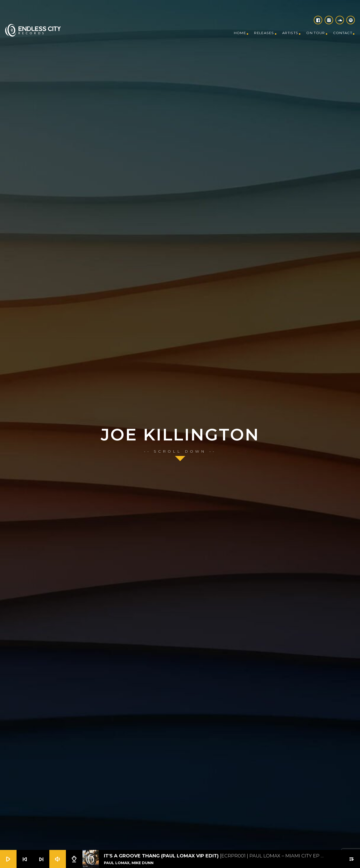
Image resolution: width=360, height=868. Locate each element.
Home (240, 33)
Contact (343, 33)
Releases (264, 33)
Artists (290, 33)
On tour (316, 33)
